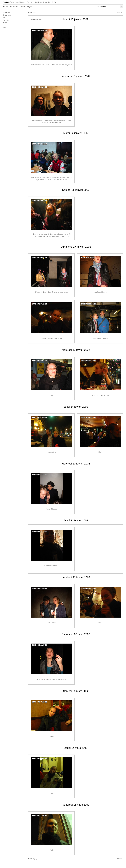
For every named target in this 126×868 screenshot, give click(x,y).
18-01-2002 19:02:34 (39, 87)
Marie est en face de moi (100, 395)
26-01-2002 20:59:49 (39, 201)
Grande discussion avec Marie (52, 338)
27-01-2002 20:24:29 (39, 304)
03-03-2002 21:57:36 (39, 645)
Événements (7, 15)
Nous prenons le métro (100, 338)
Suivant (121, 12)
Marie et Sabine (52, 509)
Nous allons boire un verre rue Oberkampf (51, 680)
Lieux (4, 18)
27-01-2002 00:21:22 (39, 258)
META (54, 2)
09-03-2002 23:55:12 (39, 702)
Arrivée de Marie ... (100, 292)
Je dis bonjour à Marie (52, 566)
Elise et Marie (52, 623)
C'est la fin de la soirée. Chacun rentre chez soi (52, 292)
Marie (52, 395)
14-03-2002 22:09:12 (39, 759)
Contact (23, 7)
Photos (5, 7)
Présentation (14, 7)
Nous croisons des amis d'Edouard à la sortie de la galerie (52, 65)
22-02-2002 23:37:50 (88, 588)
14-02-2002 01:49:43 (39, 418)
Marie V (31, 12)
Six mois (30, 2)
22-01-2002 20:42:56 (39, 144)
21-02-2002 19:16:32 (39, 531)
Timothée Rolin (8, 2)
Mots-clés (6, 20)
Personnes (6, 12)
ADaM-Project (20, 2)
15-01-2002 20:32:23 (39, 30)
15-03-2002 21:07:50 (39, 816)
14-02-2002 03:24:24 (88, 418)
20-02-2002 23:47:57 (39, 475)
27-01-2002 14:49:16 (88, 258)
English (30, 7)
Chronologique (35, 19)
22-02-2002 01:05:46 (39, 588)
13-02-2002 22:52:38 (39, 361)
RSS (4, 27)
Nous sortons (52, 452)
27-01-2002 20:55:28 (88, 304)
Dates (5, 23)
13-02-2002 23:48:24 (88, 361)
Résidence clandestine (43, 2)
